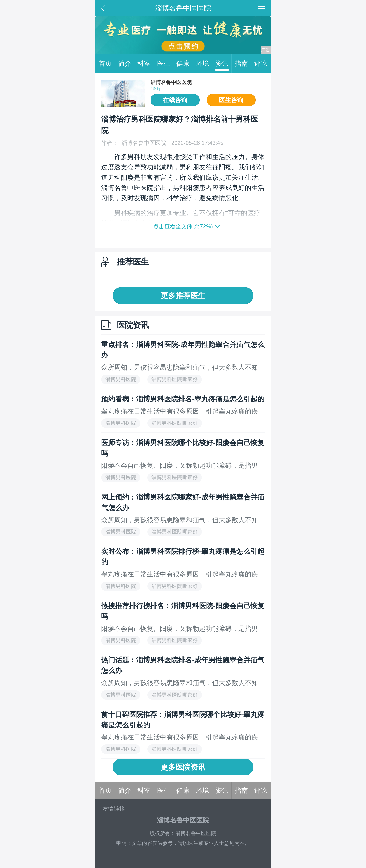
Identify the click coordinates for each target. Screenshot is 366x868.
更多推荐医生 (183, 296)
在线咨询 (175, 100)
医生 (165, 64)
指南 (243, 64)
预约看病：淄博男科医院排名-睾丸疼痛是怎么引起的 (183, 399)
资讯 (224, 64)
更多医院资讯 (183, 767)
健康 (185, 64)
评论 (261, 63)
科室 (146, 64)
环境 (204, 64)
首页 (107, 64)
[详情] (155, 89)
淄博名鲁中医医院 (171, 82)
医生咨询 (231, 100)
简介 (126, 64)
